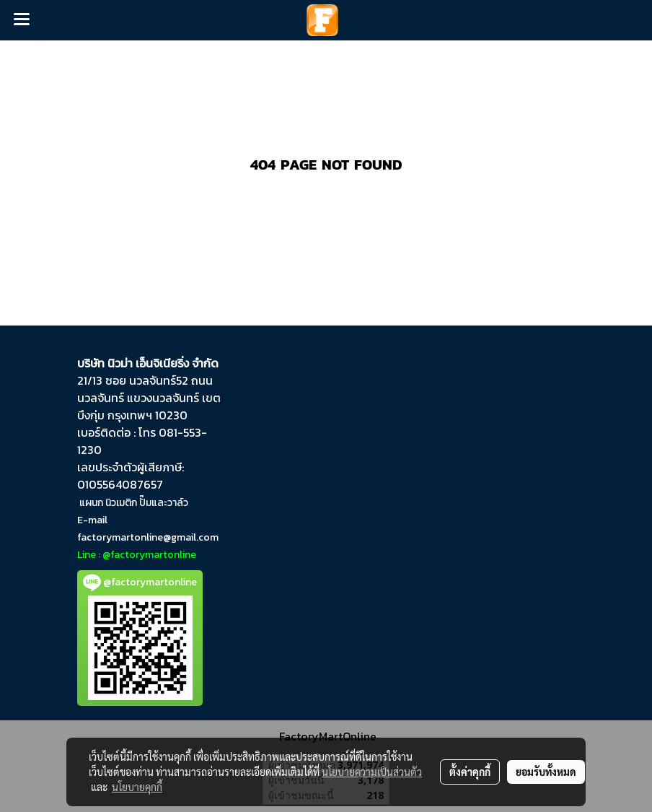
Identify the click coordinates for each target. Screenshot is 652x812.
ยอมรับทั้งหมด (546, 772)
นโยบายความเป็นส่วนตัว (372, 772)
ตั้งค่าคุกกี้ (470, 772)
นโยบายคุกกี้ (137, 787)
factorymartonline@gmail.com (148, 537)
